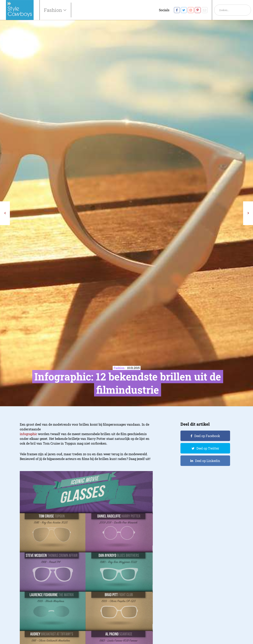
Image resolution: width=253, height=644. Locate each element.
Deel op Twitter (208, 448)
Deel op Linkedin (208, 461)
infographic (28, 434)
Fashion (54, 10)
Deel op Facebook (207, 436)
